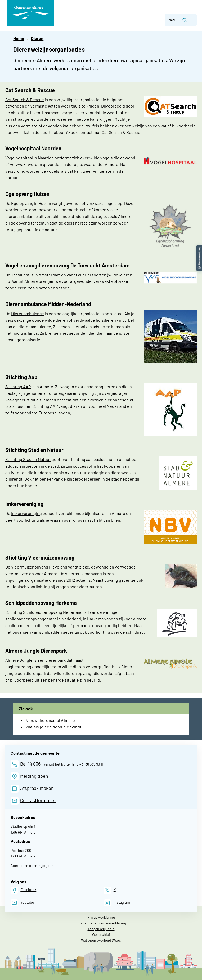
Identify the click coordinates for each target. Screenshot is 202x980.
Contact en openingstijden (32, 865)
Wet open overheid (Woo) (101, 940)
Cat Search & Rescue (25, 99)
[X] (110, 890)
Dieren (37, 38)
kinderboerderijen (84, 479)
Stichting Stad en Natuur (28, 459)
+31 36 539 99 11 (91, 764)
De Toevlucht (17, 275)
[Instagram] (117, 903)
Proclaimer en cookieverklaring (101, 923)
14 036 (34, 764)
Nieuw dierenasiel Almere (50, 720)
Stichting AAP (18, 386)
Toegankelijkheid (101, 929)
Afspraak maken (37, 788)
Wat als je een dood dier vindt (54, 727)
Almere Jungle (19, 660)
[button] (199, 247)
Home (19, 38)
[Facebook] (23, 890)
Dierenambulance (28, 313)
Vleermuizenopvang (30, 567)
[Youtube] (22, 903)
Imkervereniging (26, 513)
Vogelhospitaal (19, 158)
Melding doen (34, 776)
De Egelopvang (19, 203)
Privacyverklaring (101, 917)
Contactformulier (38, 800)
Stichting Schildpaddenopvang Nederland (44, 612)
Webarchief (101, 934)
